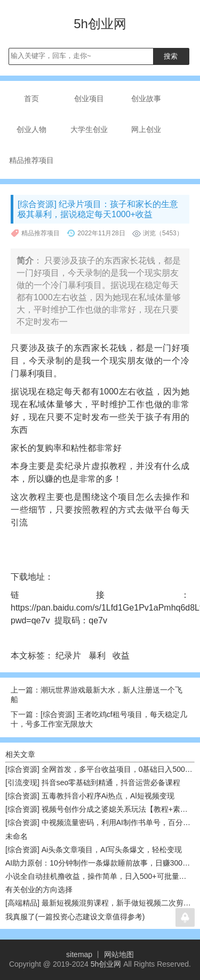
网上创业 (146, 129)
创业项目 (89, 98)
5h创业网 (106, 964)
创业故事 (146, 98)
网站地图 (119, 954)
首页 (31, 98)
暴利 (98, 656)
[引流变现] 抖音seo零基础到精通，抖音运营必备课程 (93, 783)
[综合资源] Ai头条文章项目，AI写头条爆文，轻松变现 (94, 850)
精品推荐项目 (31, 160)
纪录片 (69, 656)
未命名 (17, 836)
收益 (122, 656)
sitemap (79, 954)
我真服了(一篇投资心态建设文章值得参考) (75, 917)
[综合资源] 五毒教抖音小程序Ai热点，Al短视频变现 (90, 796)
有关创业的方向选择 (39, 890)
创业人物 (31, 129)
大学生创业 (89, 129)
